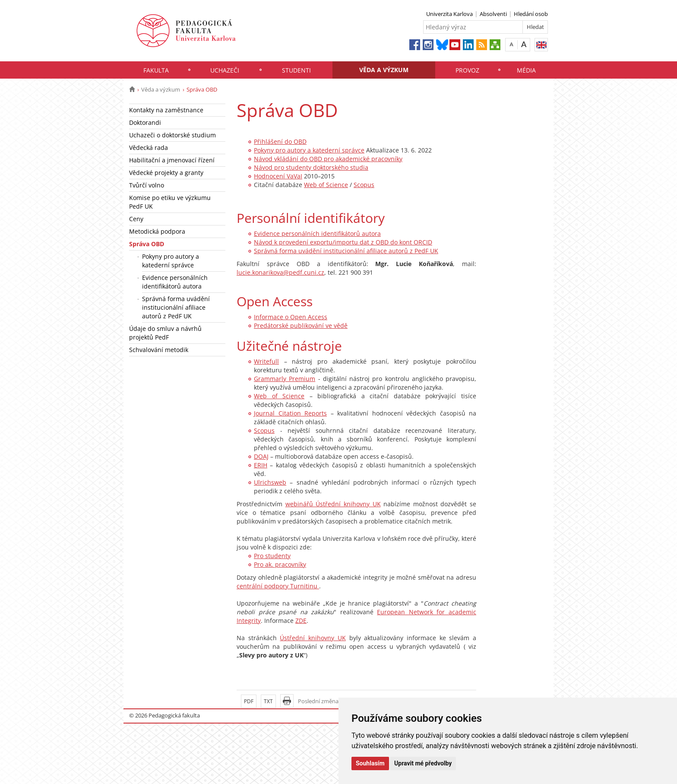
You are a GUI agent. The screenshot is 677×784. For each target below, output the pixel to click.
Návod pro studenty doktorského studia (311, 167)
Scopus (364, 185)
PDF (249, 701)
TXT (268, 701)
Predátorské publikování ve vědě (301, 325)
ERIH (261, 465)
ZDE (301, 621)
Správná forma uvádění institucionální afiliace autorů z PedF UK (176, 307)
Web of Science (326, 185)
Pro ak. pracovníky (280, 564)
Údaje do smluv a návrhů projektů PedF (165, 333)
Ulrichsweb (270, 482)
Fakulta (156, 70)
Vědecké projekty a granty (166, 173)
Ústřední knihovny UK (313, 638)
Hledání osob (531, 14)
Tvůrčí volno (147, 185)
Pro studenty (272, 556)
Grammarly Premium (285, 379)
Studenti (296, 70)
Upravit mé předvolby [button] (423, 763)
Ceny (136, 219)
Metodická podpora (157, 231)
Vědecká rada (149, 148)
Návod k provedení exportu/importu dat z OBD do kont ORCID (343, 242)
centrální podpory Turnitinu (278, 586)
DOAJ (261, 456)
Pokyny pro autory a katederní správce (171, 261)
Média (526, 70)
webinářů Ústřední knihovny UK (333, 504)
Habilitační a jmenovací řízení (172, 160)
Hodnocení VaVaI (278, 176)
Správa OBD (147, 244)
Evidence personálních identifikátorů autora (175, 282)
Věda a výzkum (384, 70)
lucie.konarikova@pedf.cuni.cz (280, 272)
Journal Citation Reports (290, 413)
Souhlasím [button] (370, 763)
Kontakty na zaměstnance (166, 110)
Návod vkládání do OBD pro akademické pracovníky (328, 159)
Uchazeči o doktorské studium (172, 135)
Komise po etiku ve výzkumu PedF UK (170, 202)
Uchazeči (225, 70)
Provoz (467, 70)
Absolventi (493, 14)
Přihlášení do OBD (280, 141)
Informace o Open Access (291, 317)
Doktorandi (145, 122)
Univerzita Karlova (449, 14)
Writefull (266, 361)
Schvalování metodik (159, 350)
